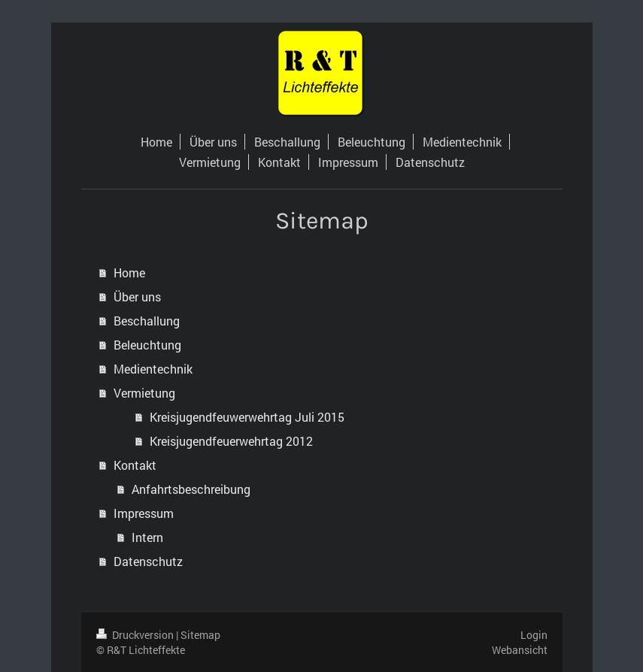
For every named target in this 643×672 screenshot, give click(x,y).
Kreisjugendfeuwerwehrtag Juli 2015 (247, 417)
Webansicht (520, 650)
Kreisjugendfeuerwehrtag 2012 (231, 441)
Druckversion (136, 635)
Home (129, 272)
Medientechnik (153, 369)
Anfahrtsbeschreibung (191, 489)
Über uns (137, 297)
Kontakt (135, 465)
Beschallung (147, 321)
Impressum (144, 513)
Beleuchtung (147, 345)
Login (534, 635)
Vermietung (144, 393)
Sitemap (200, 635)
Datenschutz (148, 561)
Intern (147, 537)
